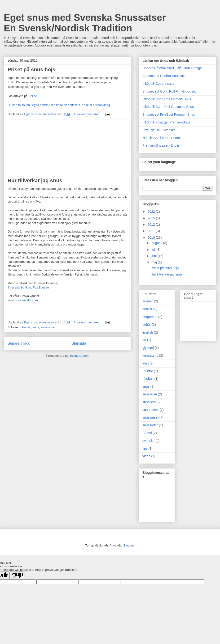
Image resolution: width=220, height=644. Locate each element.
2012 (152, 225)
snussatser (48, 327)
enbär (147, 325)
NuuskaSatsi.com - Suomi (161, 138)
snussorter (150, 425)
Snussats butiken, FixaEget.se (28, 287)
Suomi (147, 433)
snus (36, 327)
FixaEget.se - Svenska (159, 130)
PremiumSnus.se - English (162, 145)
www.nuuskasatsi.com (23, 300)
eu (144, 340)
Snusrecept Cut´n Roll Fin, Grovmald (169, 91)
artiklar (147, 309)
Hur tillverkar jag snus (35, 180)
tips (145, 449)
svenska (148, 441)
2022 (152, 212)
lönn (145, 363)
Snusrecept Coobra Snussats (164, 76)
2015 (152, 218)
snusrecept (150, 410)
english (148, 332)
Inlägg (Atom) (79, 356)
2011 (152, 231)
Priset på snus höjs (31, 70)
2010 (152, 237)
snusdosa (150, 402)
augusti (157, 243)
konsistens (150, 356)
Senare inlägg (19, 343)
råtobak (26, 327)
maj (154, 262)
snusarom (150, 394)
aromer (148, 301)
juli (154, 250)
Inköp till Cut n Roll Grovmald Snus (168, 107)
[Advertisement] (67, 147)
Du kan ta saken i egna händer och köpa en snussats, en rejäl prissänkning (59, 105)
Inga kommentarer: (87, 114)
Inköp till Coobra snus (158, 84)
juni (154, 256)
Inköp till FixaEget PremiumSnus (166, 122)
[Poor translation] (17, 575)
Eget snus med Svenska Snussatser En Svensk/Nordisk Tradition (85, 23)
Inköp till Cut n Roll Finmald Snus (167, 99)
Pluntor (148, 371)
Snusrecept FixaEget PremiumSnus (169, 114)
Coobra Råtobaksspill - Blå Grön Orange (172, 68)
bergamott (150, 317)
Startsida (79, 343)
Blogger (129, 545)
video (146, 456)
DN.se (33, 96)
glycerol (148, 348)
